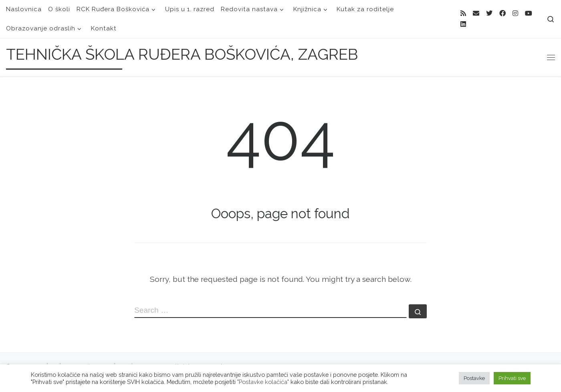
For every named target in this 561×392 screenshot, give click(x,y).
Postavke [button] (474, 378)
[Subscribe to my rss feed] (463, 14)
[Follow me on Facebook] (502, 14)
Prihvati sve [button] (512, 378)
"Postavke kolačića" (263, 382)
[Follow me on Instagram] (515, 14)
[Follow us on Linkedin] (463, 25)
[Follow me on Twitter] (489, 14)
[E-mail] (476, 14)
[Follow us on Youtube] (529, 14)
